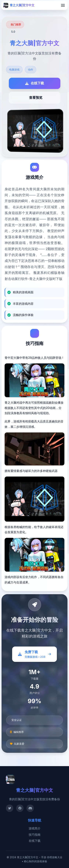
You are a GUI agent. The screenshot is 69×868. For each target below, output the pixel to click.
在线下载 (35, 841)
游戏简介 (35, 828)
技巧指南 (35, 835)
